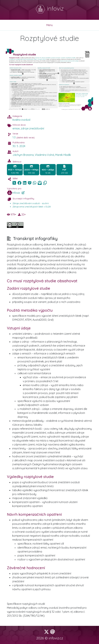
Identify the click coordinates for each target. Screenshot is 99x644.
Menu (50, 25)
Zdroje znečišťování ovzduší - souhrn (31, 203)
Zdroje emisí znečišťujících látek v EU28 (32, 207)
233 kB (64, 169)
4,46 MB (15, 169)
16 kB (48, 169)
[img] (19, 183)
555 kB (31, 169)
